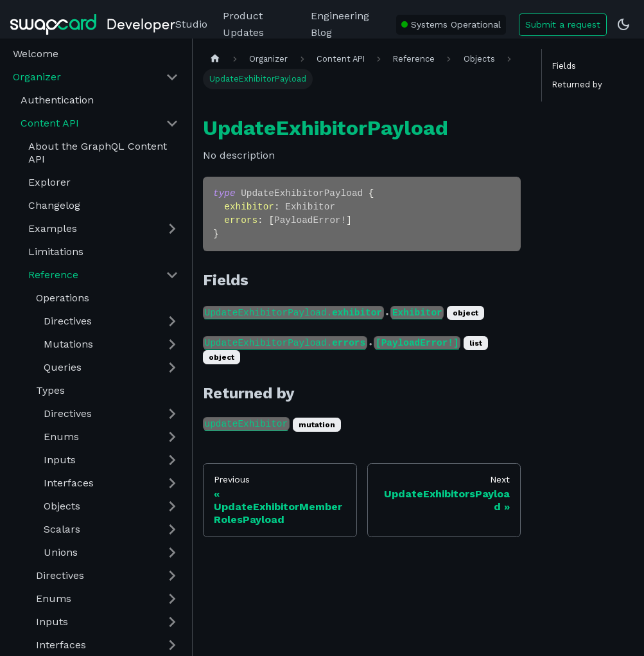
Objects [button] (62, 506)
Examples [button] (53, 228)
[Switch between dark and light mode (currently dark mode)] (623, 24)
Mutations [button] (68, 344)
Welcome (36, 54)
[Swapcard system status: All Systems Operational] (451, 25)
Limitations (56, 252)
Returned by (577, 84)
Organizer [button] (37, 77)
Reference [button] (53, 275)
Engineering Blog (340, 24)
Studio (191, 24)
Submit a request (563, 24)
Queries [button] (63, 367)
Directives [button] (68, 321)
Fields (564, 66)
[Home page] (215, 59)
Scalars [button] (62, 529)
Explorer (49, 182)
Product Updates (243, 24)
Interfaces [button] (69, 483)
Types (50, 390)
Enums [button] (61, 437)
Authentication (57, 100)
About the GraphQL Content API (98, 153)
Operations (63, 298)
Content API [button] (50, 123)
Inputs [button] (60, 460)
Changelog (54, 205)
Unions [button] (61, 552)
